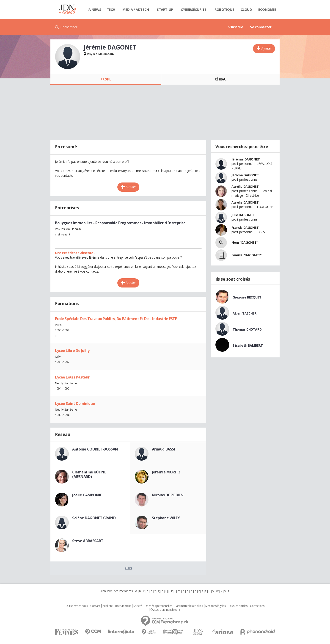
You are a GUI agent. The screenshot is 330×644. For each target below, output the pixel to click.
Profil (106, 79)
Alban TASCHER (245, 313)
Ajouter (266, 48)
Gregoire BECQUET (247, 297)
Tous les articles (238, 606)
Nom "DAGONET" (245, 242)
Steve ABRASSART (88, 541)
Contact (95, 606)
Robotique (224, 9)
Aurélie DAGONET (245, 187)
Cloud (246, 9)
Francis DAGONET (245, 228)
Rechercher (69, 27)
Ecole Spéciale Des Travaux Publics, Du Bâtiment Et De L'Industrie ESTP (116, 319)
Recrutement (123, 606)
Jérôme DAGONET (245, 175)
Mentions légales (215, 606)
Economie (267, 9)
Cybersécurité (194, 9)
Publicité (107, 606)
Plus (128, 568)
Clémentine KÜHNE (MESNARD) (89, 474)
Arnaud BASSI (164, 449)
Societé (138, 606)
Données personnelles (159, 606)
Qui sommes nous (77, 606)
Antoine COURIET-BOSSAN (95, 449)
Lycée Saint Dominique (75, 404)
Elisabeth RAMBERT (248, 345)
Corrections (257, 606)
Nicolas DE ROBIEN (168, 495)
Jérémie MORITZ (166, 472)
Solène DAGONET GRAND (94, 518)
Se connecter (261, 27)
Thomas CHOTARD (247, 329)
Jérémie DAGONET (246, 159)
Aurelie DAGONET (245, 202)
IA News (94, 9)
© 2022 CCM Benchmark (165, 610)
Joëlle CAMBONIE (87, 495)
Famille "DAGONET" (247, 255)
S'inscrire (236, 27)
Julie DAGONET (243, 215)
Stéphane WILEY (166, 518)
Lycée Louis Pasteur (72, 377)
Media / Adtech (136, 9)
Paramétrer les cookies (189, 606)
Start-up (165, 9)
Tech (111, 9)
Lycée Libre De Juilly (72, 351)
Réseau (220, 79)
